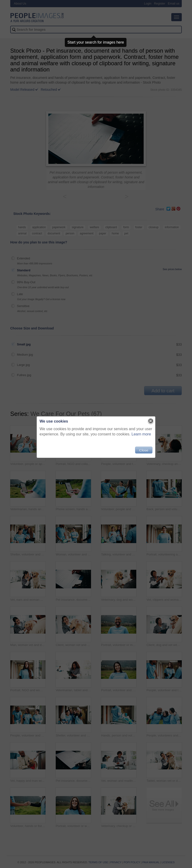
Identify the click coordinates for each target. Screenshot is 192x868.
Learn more (141, 434)
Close (144, 450)
